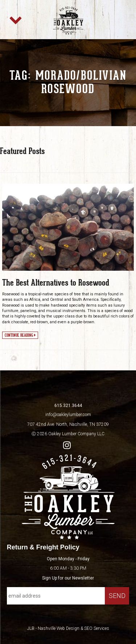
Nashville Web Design (59, 628)
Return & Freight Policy (43, 547)
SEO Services (97, 628)
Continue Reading (20, 335)
